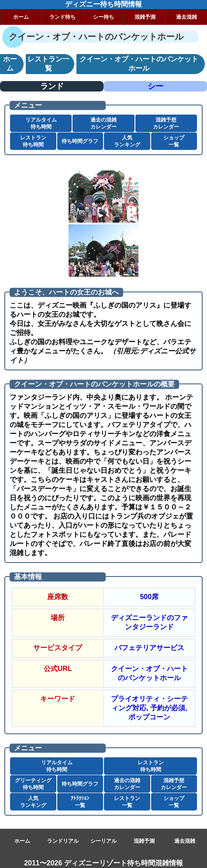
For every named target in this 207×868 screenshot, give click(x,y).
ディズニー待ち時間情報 (103, 4)
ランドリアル (63, 841)
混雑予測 (145, 17)
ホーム (21, 17)
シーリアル (103, 841)
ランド (52, 86)
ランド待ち (62, 17)
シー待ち (103, 17)
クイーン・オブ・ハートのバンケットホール (149, 673)
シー (155, 86)
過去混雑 (186, 17)
